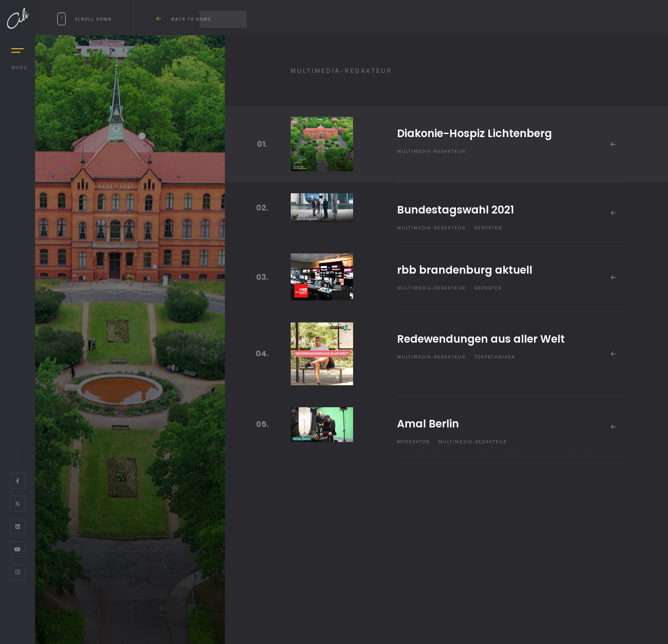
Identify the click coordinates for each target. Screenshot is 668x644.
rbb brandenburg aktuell (465, 270)
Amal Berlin (428, 424)
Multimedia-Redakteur (431, 151)
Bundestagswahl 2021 (455, 210)
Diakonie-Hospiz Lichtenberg (475, 133)
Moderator (413, 442)
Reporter (488, 228)
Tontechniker (495, 357)
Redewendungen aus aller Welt (481, 339)
